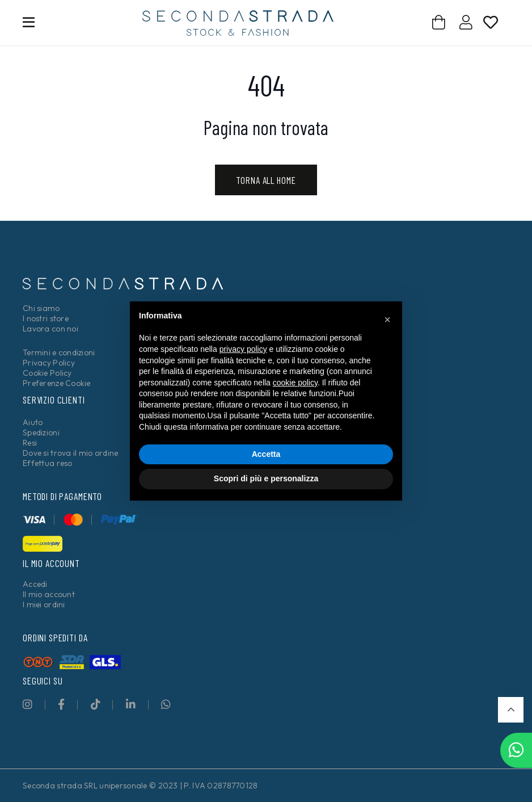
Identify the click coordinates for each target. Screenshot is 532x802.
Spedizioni (41, 433)
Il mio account (49, 594)
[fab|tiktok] (96, 704)
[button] (511, 710)
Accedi (35, 584)
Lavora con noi (50, 329)
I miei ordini (44, 604)
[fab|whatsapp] (166, 704)
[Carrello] (439, 22)
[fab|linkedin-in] (131, 704)
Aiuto (33, 422)
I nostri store (46, 318)
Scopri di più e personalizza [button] (266, 478)
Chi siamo (41, 308)
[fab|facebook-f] (61, 704)
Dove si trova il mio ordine (71, 453)
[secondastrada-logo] (238, 23)
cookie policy (295, 383)
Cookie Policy (47, 373)
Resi (30, 443)
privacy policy (243, 349)
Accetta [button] (266, 454)
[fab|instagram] (28, 704)
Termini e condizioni (59, 352)
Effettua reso (48, 463)
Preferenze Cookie (57, 383)
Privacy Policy (49, 363)
